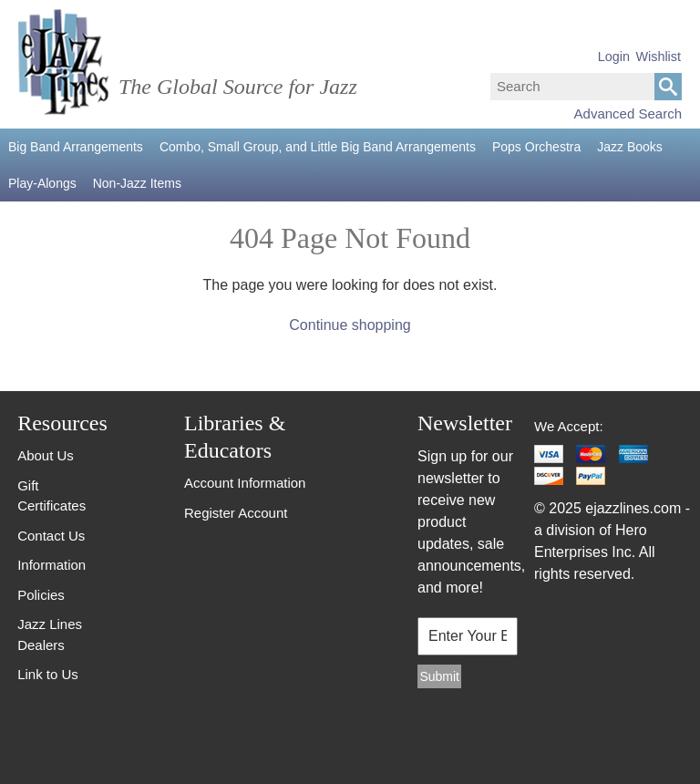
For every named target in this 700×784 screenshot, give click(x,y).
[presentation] (462, 739)
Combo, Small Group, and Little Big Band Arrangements (318, 147)
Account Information (245, 483)
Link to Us (48, 674)
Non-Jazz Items (137, 183)
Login (614, 57)
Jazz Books (630, 147)
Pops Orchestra (536, 147)
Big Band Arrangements (76, 147)
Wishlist (658, 57)
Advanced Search (628, 113)
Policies (41, 595)
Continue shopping (350, 325)
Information (51, 565)
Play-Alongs (42, 183)
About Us (46, 455)
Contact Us (51, 536)
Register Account (236, 513)
